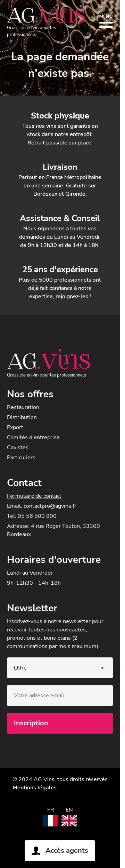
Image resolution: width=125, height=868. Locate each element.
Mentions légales (35, 788)
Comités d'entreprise (33, 437)
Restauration (23, 407)
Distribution (22, 417)
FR (51, 810)
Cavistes (18, 448)
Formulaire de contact (34, 496)
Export (15, 427)
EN (69, 810)
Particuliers (21, 458)
